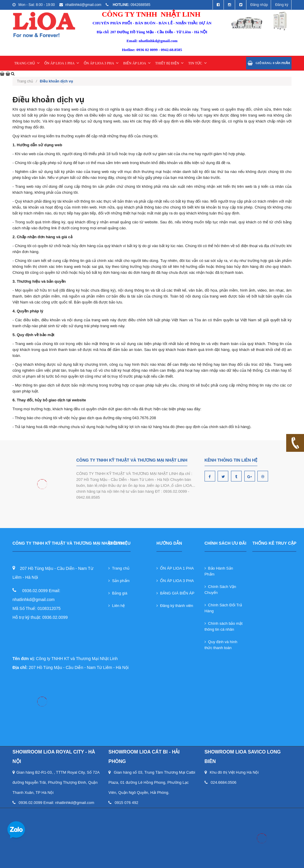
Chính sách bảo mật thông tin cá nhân (224, 626)
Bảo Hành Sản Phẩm (219, 571)
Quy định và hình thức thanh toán (221, 645)
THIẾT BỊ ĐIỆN (169, 63)
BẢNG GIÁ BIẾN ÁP (175, 593)
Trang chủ (27, 81)
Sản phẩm (119, 581)
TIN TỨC (197, 63)
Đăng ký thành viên (175, 606)
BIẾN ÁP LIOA (137, 63)
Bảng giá (118, 593)
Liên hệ (117, 606)
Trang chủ (119, 568)
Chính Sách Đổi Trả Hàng (223, 608)
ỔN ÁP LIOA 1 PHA (62, 63)
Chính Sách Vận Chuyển (220, 590)
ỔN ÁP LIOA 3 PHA (101, 63)
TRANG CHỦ (27, 63)
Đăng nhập (259, 5)
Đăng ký (282, 5)
